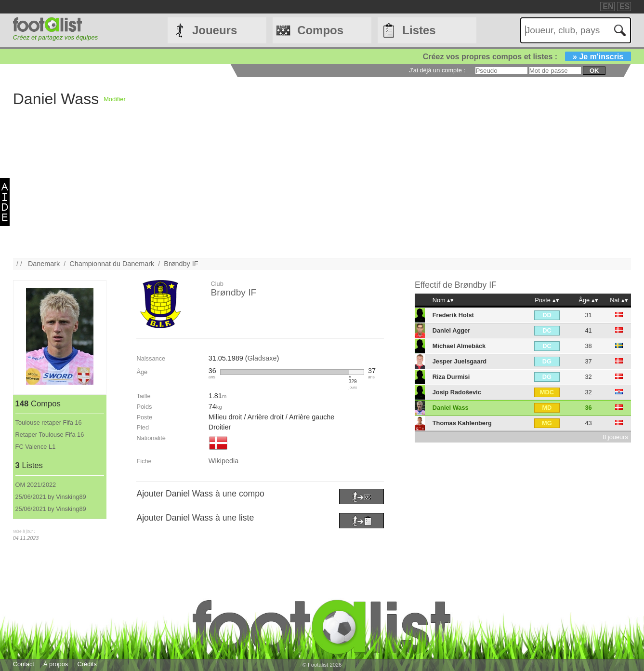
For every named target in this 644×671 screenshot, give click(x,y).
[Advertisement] (302, 190)
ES (624, 7)
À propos (56, 664)
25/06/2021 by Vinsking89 (51, 497)
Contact (24, 664)
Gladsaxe (262, 358)
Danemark (44, 264)
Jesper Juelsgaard (460, 361)
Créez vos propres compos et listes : (527, 57)
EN (608, 7)
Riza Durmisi (451, 377)
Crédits (87, 664)
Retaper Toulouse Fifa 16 (50, 435)
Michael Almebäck (459, 346)
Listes (419, 30)
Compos (320, 30)
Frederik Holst (453, 315)
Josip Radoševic (457, 392)
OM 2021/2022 (36, 485)
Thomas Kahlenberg (462, 423)
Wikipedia (223, 461)
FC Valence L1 (36, 447)
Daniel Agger (451, 330)
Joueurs (215, 30)
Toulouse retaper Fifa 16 (49, 423)
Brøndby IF (181, 264)
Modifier (115, 99)
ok (594, 71)
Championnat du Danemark (112, 264)
